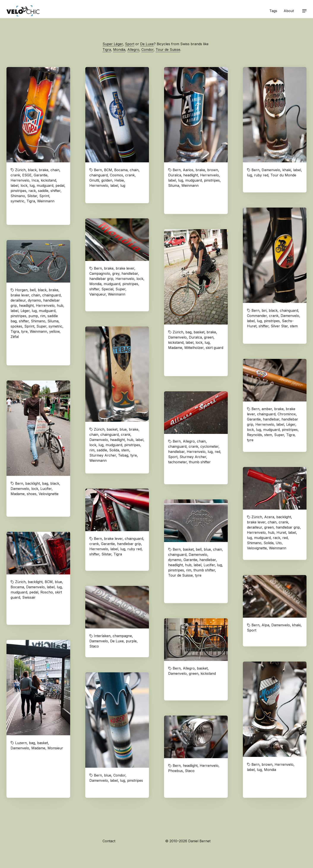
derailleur (18, 300)
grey (116, 273)
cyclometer (209, 446)
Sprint (44, 196)
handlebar (130, 273)
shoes (32, 494)
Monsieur (55, 748)
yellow (54, 331)
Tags (273, 11)
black (32, 170)
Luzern (21, 743)
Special (107, 289)
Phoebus (175, 771)
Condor (147, 50)
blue (123, 429)
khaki (287, 170)
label (14, 185)
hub (60, 305)
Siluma (174, 185)
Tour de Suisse (168, 50)
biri (264, 310)
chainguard (99, 175)
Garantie (41, 175)
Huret (281, 532)
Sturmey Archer (103, 455)
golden (107, 180)
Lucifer (46, 489)
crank (15, 175)
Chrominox (287, 414)
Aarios (188, 170)
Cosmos (116, 175)
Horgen (21, 290)
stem (294, 326)
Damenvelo (271, 170)
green (209, 337)
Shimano (18, 196)
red (217, 452)
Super (120, 289)
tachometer (177, 462)
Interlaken (102, 636)
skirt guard (214, 348)
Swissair (29, 597)
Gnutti (94, 180)
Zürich (20, 170)
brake (44, 170)
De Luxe (147, 44)
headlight (191, 175)
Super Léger (113, 44)
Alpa (265, 625)
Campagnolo (100, 273)
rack (32, 191)
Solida (114, 450)
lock (24, 185)
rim (43, 316)
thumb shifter (200, 462)
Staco (94, 646)
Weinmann (46, 201)
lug (32, 185)
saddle (43, 191)
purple (131, 641)
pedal (60, 185)
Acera (269, 517)
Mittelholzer (194, 348)
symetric (17, 201)
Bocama (121, 170)
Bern (98, 170)
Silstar (32, 196)
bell (33, 290)
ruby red (261, 175)
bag (188, 332)
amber (267, 409)
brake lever (125, 268)
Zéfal (15, 337)
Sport (130, 44)
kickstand (48, 180)
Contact (109, 841)
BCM (108, 170)
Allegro (133, 50)
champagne (122, 636)
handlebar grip (101, 279)
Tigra (107, 50)
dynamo (34, 300)
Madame (175, 348)
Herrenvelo (20, 180)
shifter (55, 191)
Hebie (119, 180)
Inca (35, 180)
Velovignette (49, 494)
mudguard (45, 185)
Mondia (119, 50)
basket (199, 332)
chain (55, 170)
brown (213, 170)
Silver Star (279, 326)
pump (33, 316)
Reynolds (255, 435)
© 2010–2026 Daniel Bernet (188, 841)
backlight (33, 483)
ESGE (27, 175)
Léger (25, 311)
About (289, 11)
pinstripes (18, 191)
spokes (16, 326)
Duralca (175, 175)
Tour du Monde (283, 175)
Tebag (123, 455)
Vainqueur (98, 294)
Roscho (47, 592)
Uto (279, 543)
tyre (24, 331)
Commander (257, 316)
